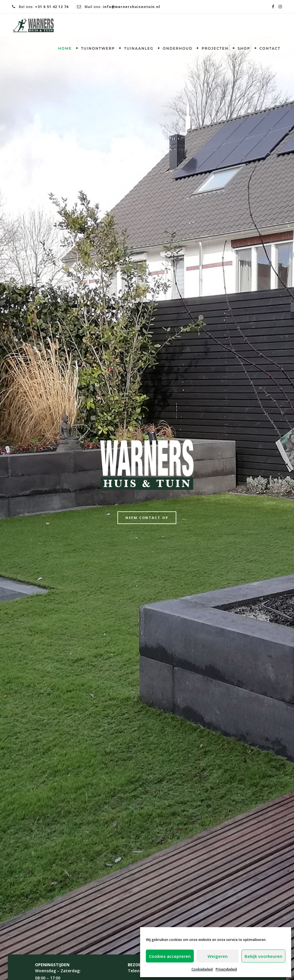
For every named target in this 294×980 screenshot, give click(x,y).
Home (65, 48)
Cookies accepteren (170, 956)
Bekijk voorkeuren (263, 956)
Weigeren (218, 956)
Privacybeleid (226, 969)
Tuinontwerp (98, 48)
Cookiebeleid (202, 969)
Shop (244, 48)
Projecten (215, 48)
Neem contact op (147, 518)
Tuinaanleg (139, 48)
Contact (270, 48)
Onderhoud (178, 48)
